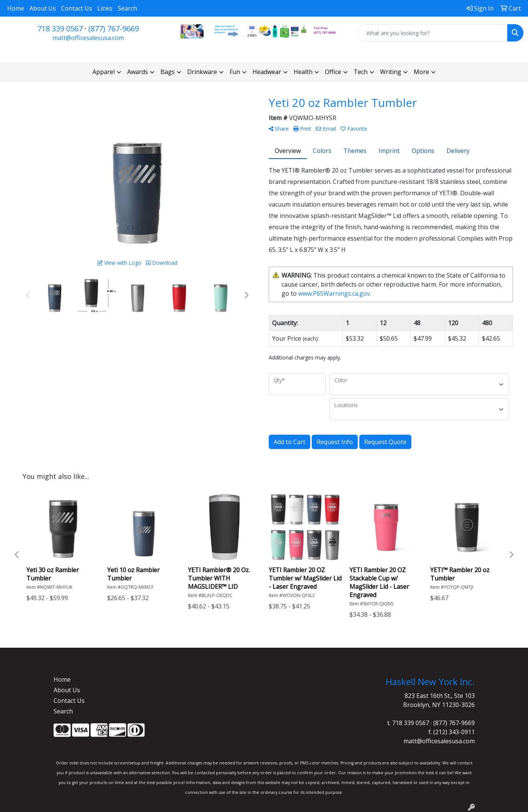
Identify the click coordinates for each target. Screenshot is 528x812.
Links (105, 8)
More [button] (421, 72)
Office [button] (333, 72)
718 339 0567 (60, 29)
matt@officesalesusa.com (88, 38)
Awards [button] (138, 72)
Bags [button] (168, 72)
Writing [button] (391, 72)
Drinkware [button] (202, 72)
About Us (43, 8)
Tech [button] (361, 72)
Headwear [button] (267, 72)
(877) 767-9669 (114, 29)
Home (16, 8)
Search (127, 8)
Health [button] (303, 72)
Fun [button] (235, 72)
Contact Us (77, 8)
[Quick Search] (432, 33)
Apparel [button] (104, 72)
